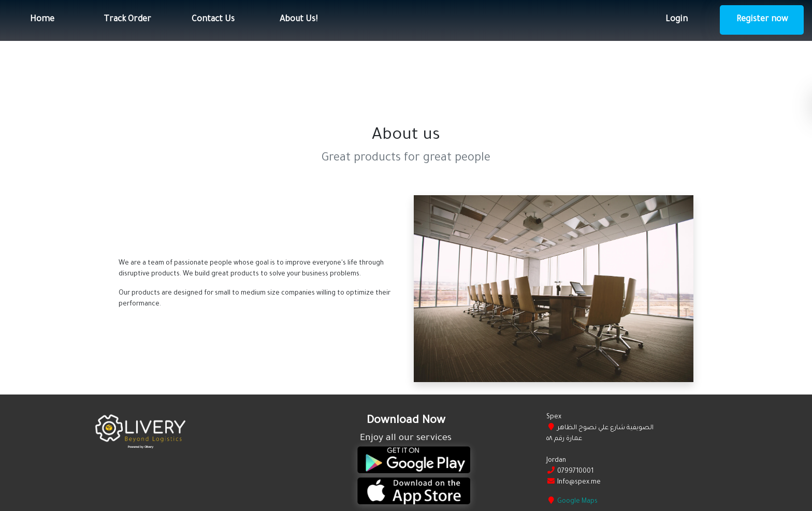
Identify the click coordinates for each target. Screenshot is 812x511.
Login (677, 20)
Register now (762, 20)
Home (42, 20)
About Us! (299, 20)
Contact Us (213, 20)
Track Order (127, 20)
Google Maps (577, 502)
